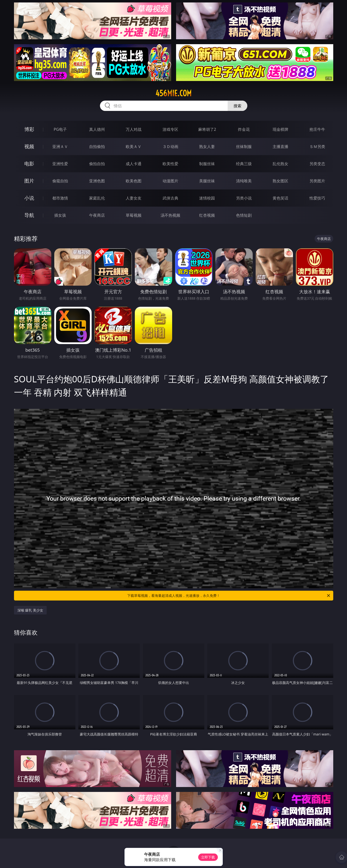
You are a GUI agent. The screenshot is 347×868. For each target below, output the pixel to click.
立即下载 (208, 857)
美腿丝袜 (207, 181)
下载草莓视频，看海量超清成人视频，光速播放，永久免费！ (229, 596)
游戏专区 (170, 129)
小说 (29, 198)
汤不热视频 (170, 215)
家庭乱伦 (97, 198)
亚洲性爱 (60, 164)
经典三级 (244, 164)
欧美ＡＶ (134, 147)
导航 (29, 215)
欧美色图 (134, 181)
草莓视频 (134, 215)
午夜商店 (97, 215)
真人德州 (97, 129)
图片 (29, 181)
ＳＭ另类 (317, 147)
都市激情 (60, 198)
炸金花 (244, 129)
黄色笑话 (280, 198)
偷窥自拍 (60, 181)
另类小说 (244, 198)
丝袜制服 (244, 147)
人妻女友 (134, 198)
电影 (29, 164)
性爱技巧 (317, 198)
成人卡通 (134, 164)
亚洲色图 (97, 181)
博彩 (29, 129)
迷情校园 (207, 198)
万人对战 (134, 129)
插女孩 (60, 215)
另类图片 (317, 181)
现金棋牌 (280, 129)
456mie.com (173, 93)
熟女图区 (280, 181)
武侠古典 (170, 198)
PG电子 (60, 129)
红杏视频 (207, 215)
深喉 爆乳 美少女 (30, 610)
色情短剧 (244, 215)
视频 (29, 146)
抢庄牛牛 (317, 129)
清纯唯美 (244, 181)
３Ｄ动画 (170, 147)
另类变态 (317, 164)
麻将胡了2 (207, 129)
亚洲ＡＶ (60, 147)
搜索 (237, 106)
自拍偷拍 (97, 147)
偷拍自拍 (97, 164)
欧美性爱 (170, 164)
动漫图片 (170, 181)
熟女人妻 (207, 147)
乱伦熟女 (280, 164)
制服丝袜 (207, 164)
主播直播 (280, 147)
